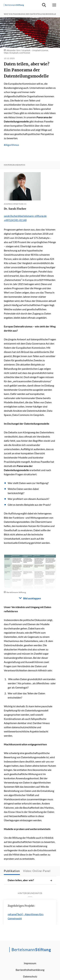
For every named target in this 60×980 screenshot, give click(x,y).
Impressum (30, 963)
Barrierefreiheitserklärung (30, 970)
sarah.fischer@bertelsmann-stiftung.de (25, 216)
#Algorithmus (11, 145)
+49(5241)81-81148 (15, 220)
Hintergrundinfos (14, 165)
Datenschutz (30, 976)
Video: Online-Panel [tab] (37, 871)
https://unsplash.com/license (17, 53)
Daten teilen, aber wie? (30, 880)
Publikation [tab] (12, 871)
